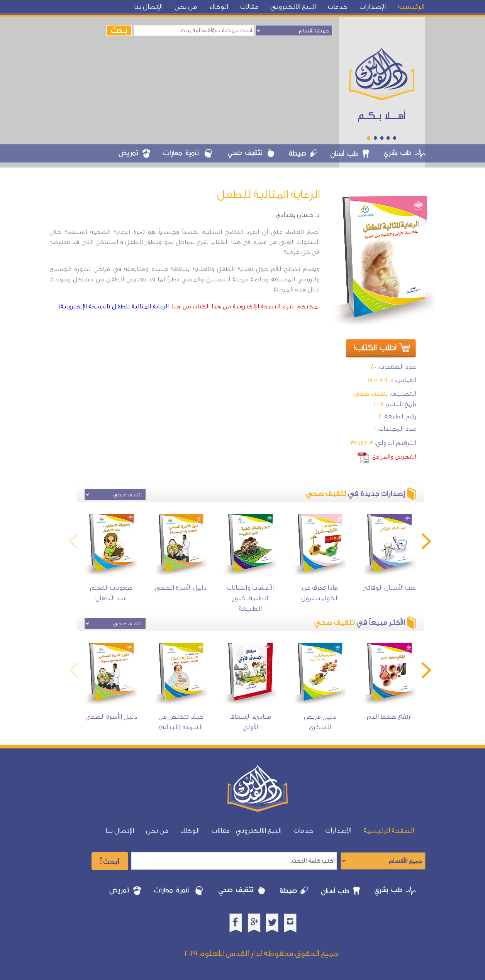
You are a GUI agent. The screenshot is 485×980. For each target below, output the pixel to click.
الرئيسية (411, 7)
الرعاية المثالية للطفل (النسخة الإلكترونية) (114, 306)
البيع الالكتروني (293, 7)
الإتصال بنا (148, 7)
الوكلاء (219, 7)
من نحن (186, 7)
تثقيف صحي (371, 394)
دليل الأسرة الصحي (181, 588)
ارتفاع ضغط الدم (389, 717)
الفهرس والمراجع (394, 457)
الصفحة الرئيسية (389, 830)
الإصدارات (373, 7)
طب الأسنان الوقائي (389, 588)
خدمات (338, 7)
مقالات (249, 7)
